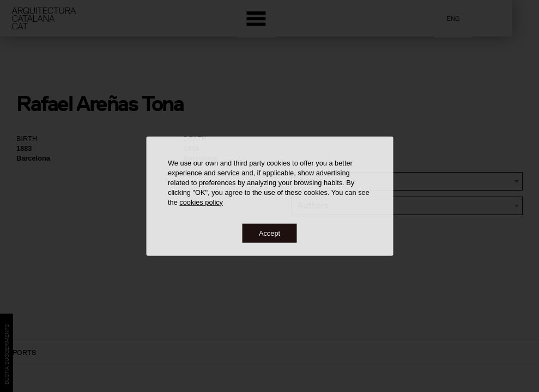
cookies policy (201, 202)
